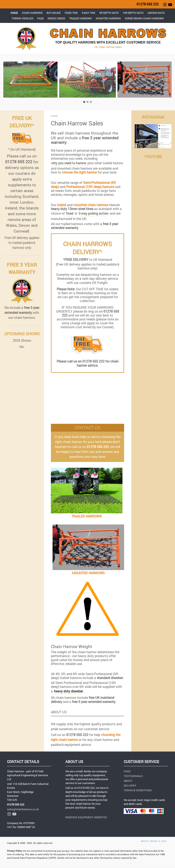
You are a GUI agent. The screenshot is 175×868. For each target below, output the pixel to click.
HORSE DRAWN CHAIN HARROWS (144, 18)
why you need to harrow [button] (69, 163)
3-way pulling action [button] (93, 213)
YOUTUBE (153, 156)
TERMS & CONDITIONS (138, 790)
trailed (62, 205)
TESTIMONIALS (133, 776)
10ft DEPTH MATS (133, 13)
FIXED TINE (71, 13)
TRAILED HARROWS (80, 18)
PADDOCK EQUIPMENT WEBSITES (86, 817)
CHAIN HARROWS (32, 13)
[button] (68, 691)
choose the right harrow (79, 172)
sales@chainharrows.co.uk (23, 809)
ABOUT (128, 781)
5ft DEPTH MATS (109, 13)
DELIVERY (130, 785)
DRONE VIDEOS (56, 18)
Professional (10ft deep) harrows (90, 187)
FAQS (40, 18)
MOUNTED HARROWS (108, 18)
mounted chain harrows (91, 205)
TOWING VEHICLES (22, 18)
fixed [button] (70, 213)
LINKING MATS (156, 13)
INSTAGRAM (153, 117)
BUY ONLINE (54, 13)
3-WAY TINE (88, 13)
